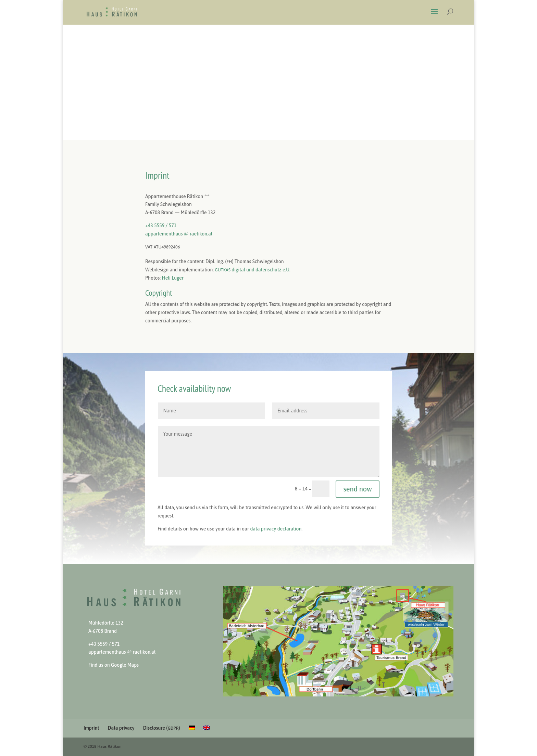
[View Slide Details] (338, 641)
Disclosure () (162, 728)
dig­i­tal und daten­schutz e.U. (252, 270)
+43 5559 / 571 (161, 226)
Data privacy (121, 728)
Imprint (91, 728)
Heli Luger (173, 278)
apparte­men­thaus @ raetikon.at (179, 234)
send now (358, 489)
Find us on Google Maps (114, 665)
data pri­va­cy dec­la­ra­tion (276, 529)
